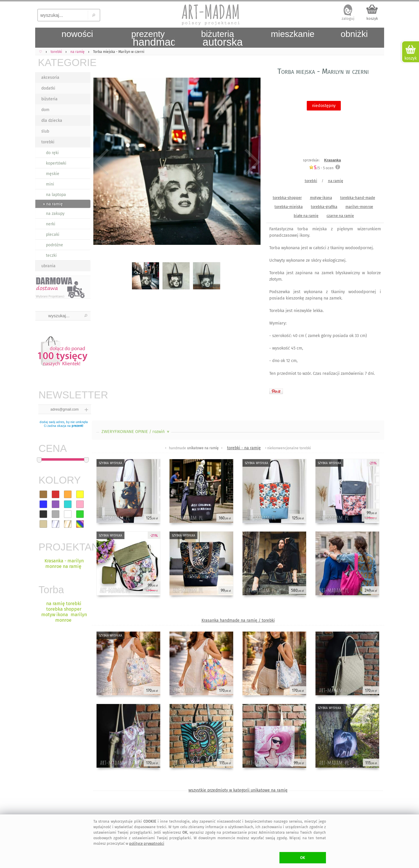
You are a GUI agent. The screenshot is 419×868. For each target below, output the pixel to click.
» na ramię (53, 204)
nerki (51, 224)
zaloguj (348, 18)
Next (251, 162)
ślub (45, 131)
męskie (53, 174)
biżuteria (49, 99)
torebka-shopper (287, 198)
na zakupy (55, 214)
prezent (77, 426)
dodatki (48, 88)
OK (303, 858)
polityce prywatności (147, 843)
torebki (48, 142)
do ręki (52, 153)
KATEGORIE (64, 62)
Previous (101, 162)
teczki (51, 255)
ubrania (48, 266)
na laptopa (56, 195)
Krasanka (333, 160)
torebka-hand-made (358, 198)
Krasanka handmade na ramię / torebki (238, 620)
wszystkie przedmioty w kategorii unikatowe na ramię (238, 790)
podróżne (55, 245)
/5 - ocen (321, 168)
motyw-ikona (321, 198)
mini (50, 184)
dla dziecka (52, 121)
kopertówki (56, 163)
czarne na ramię (340, 216)
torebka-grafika (324, 207)
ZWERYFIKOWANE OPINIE (136, 432)
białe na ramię (306, 216)
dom (45, 110)
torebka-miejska (289, 207)
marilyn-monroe (359, 207)
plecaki (53, 235)
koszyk (372, 18)
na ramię (336, 181)
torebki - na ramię (244, 448)
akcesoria (50, 77)
